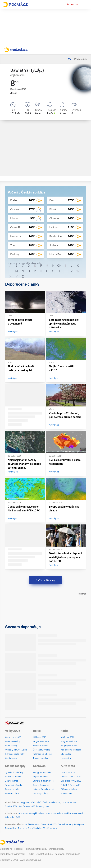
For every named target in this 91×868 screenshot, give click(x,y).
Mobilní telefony (32, 824)
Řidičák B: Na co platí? (71, 785)
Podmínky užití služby (36, 849)
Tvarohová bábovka (14, 785)
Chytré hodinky (35, 828)
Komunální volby (13, 741)
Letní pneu (79, 824)
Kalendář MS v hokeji (42, 754)
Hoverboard (77, 813)
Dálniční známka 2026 (71, 777)
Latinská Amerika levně (43, 789)
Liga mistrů (66, 758)
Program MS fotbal (69, 741)
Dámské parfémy (65, 824)
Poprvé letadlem (40, 777)
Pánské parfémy (50, 828)
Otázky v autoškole (69, 789)
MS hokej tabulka (41, 746)
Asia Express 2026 (27, 806)
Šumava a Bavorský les (43, 781)
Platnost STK (67, 793)
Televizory (22, 828)
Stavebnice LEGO (49, 824)
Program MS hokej (41, 741)
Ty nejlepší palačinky (14, 773)
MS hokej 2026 (40, 737)
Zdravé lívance (12, 781)
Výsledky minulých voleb (16, 750)
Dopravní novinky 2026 (71, 781)
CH (59, 266)
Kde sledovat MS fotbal (71, 750)
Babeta (41, 813)
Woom (49, 813)
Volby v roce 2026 (13, 737)
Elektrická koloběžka (62, 813)
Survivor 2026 (11, 806)
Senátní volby (11, 746)
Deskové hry (11, 828)
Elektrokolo (23, 813)
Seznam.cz (72, 5)
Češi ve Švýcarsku (41, 785)
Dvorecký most (43, 806)
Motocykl (33, 813)
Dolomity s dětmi (41, 793)
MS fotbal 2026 (68, 737)
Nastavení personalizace (67, 854)
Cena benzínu (54, 802)
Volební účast (11, 758)
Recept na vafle (12, 789)
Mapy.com (25, 802)
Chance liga (66, 754)
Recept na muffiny (13, 777)
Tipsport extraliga (41, 758)
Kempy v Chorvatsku (42, 773)
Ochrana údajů (57, 849)
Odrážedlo (10, 817)
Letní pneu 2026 (68, 773)
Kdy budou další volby (15, 754)
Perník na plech (12, 793)
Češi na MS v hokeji (42, 750)
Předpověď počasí (39, 802)
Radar (31, 854)
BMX (18, 817)
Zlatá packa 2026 (69, 802)
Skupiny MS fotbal (69, 746)
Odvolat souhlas (44, 854)
